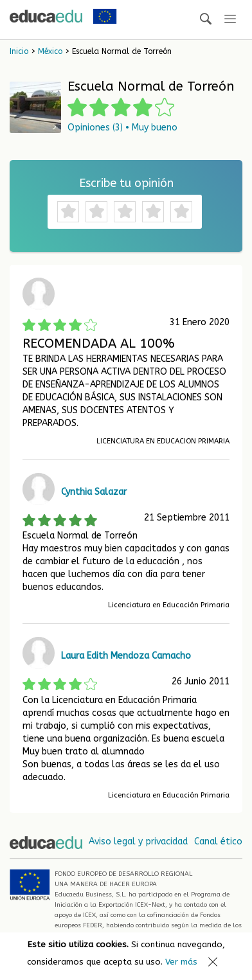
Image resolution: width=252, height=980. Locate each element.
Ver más (181, 962)
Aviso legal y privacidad (138, 842)
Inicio (19, 51)
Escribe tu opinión (126, 183)
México (50, 51)
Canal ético (218, 842)
